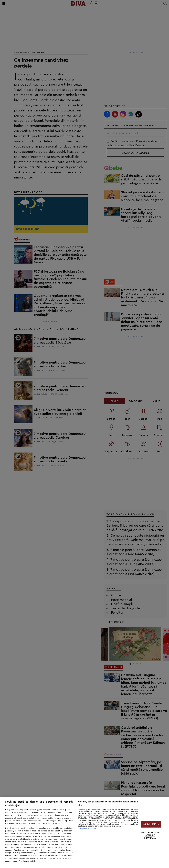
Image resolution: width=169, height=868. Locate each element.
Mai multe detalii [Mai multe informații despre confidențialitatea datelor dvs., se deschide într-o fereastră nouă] (53, 824)
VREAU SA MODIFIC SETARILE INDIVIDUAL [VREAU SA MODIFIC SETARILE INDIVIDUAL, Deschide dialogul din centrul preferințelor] (150, 836)
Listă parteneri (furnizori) (88, 829)
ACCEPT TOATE (151, 824)
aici (44, 847)
